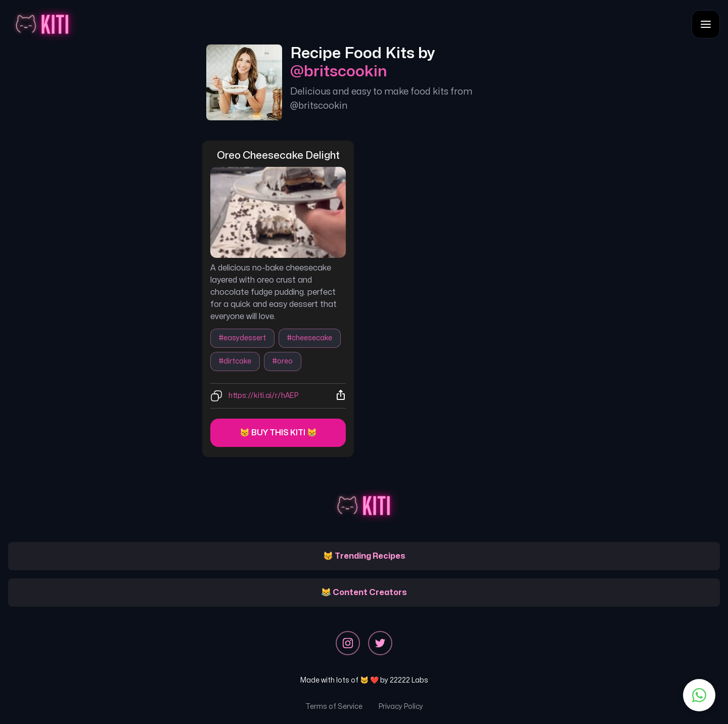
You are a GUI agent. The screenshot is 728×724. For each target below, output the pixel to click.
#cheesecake (310, 338)
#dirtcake (235, 361)
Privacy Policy (401, 707)
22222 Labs (409, 680)
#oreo (283, 361)
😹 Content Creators (364, 593)
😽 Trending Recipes (364, 556)
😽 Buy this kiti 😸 (278, 433)
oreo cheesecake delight (278, 155)
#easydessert (242, 338)
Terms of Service (334, 707)
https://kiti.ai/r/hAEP (263, 396)
